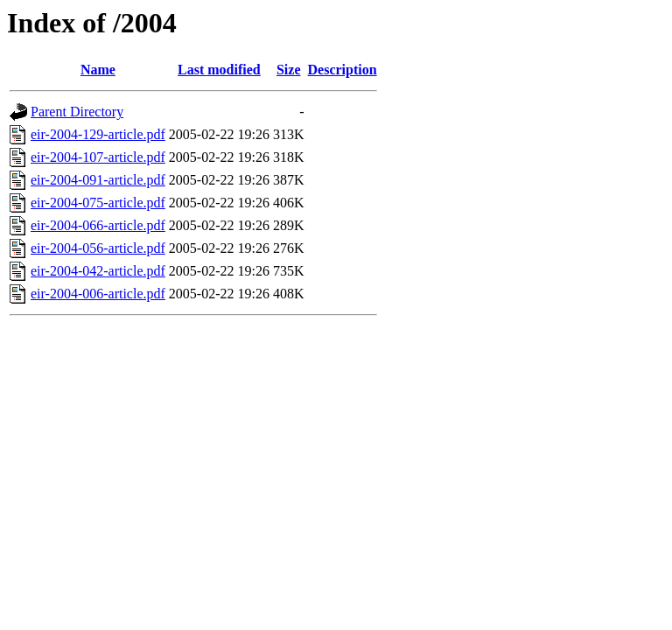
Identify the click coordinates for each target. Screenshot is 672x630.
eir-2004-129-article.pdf (98, 134)
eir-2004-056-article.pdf (98, 248)
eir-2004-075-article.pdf (98, 203)
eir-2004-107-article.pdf (98, 157)
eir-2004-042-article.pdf (98, 271)
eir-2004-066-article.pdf (98, 225)
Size (289, 70)
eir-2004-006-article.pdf (98, 294)
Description (343, 70)
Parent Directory (77, 112)
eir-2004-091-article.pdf (98, 180)
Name (98, 70)
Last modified (219, 70)
